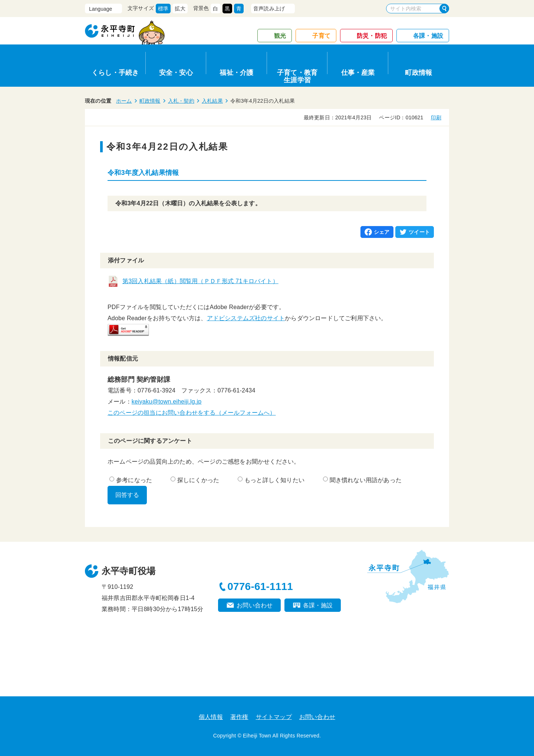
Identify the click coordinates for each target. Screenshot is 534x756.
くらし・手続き (115, 73)
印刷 (436, 117)
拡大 (180, 9)
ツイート (419, 232)
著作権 (239, 717)
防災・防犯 (372, 36)
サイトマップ (274, 717)
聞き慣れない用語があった (362, 480)
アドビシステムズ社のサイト (246, 318)
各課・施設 (428, 36)
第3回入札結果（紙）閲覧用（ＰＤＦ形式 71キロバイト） (200, 281)
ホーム (124, 101)
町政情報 (418, 73)
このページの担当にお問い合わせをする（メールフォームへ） (192, 413)
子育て (321, 36)
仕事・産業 (358, 73)
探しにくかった (195, 480)
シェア (382, 232)
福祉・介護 (236, 73)
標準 (163, 9)
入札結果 (212, 101)
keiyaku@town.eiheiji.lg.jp (167, 402)
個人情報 (211, 717)
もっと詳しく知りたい (271, 480)
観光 (280, 36)
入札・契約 (181, 101)
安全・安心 (176, 73)
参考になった (131, 480)
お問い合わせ (255, 605)
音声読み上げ (269, 9)
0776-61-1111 (260, 586)
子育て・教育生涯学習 (297, 75)
